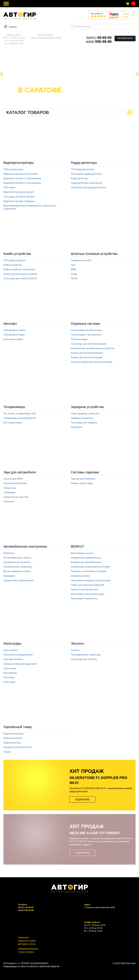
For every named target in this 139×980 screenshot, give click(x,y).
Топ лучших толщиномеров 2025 (20, 414)
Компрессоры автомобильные (86, 562)
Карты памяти (10, 650)
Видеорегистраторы (19, 163)
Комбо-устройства (17, 254)
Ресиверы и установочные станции (88, 571)
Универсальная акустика (16, 497)
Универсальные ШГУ (81, 260)
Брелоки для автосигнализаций (87, 353)
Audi (73, 265)
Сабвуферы (9, 493)
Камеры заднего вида (82, 483)
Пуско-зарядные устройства (85, 414)
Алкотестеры (10, 668)
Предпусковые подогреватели (18, 580)
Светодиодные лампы (14, 330)
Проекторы (9, 677)
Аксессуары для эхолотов (84, 659)
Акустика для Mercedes (15, 483)
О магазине (23, 937)
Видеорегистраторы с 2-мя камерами (22, 178)
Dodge (74, 274)
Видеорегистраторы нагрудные (19, 201)
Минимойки (9, 576)
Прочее (7, 752)
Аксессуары (12, 644)
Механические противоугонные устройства (92, 348)
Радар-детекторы (84, 163)
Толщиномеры (14, 407)
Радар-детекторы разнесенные (86, 183)
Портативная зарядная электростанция (91, 580)
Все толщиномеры (13, 423)
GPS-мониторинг (79, 339)
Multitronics (9, 553)
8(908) (99, 42)
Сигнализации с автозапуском (86, 335)
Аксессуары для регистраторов (19, 197)
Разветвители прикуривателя (18, 655)
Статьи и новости (26, 952)
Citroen (74, 279)
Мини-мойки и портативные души (88, 594)
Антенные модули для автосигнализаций (91, 362)
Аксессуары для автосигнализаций (88, 344)
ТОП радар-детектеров (82, 169)
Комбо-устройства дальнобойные (20, 274)
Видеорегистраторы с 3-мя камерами (22, 183)
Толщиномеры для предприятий (20, 418)
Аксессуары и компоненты (84, 599)
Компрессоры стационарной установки (90, 567)
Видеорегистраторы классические (21, 174)
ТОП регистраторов (13, 169)
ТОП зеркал (9, 187)
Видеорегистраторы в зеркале (19, 192)
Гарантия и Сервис (27, 941)
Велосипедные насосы (82, 553)
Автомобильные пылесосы (17, 562)
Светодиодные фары (14, 335)
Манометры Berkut (80, 576)
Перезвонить (125, 38)
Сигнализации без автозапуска (86, 330)
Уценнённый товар (18, 727)
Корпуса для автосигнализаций (87, 357)
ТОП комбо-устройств (14, 260)
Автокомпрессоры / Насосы (17, 558)
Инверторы (76, 427)
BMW (73, 269)
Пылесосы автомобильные (84, 590)
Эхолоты (77, 644)
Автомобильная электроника (25, 547)
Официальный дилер (28, 949)
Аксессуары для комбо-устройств (20, 279)
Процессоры (10, 488)
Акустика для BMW (13, 479)
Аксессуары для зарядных (84, 423)
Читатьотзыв (126, 15)
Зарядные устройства (87, 407)
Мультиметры (10, 673)
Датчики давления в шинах (17, 571)
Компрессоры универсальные (86, 558)
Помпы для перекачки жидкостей (87, 585)
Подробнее (83, 799)
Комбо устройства (12, 265)
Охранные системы (85, 324)
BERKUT (77, 547)
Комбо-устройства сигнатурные (19, 269)
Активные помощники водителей (20, 664)
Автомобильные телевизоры (18, 567)
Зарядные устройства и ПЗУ (18, 747)
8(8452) (99, 38)
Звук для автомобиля (20, 472)
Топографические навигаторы (86, 655)
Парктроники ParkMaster (83, 479)
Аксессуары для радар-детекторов (88, 187)
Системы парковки (85, 472)
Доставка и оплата (27, 944)
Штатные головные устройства (94, 254)
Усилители (9, 502)
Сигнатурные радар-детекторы (86, 174)
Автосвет (10, 324)
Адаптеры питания (13, 659)
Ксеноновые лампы (13, 339)
